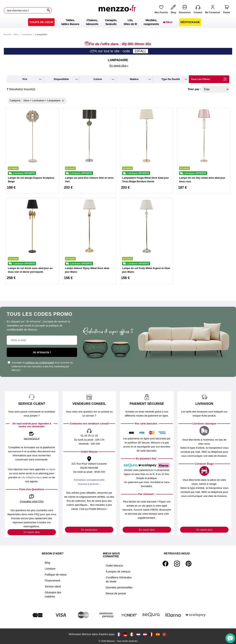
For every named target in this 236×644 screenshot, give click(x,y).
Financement (53, 581)
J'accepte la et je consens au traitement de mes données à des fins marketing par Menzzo (40, 366)
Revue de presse (116, 593)
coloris (98, 79)
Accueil (7, 34)
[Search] (48, 10)
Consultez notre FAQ (32, 501)
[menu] (118, 22)
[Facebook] (165, 564)
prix (25, 79)
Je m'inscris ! (42, 352)
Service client (53, 587)
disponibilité (61, 79)
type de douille (171, 79)
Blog (47, 563)
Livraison (50, 569)
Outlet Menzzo (114, 566)
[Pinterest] (189, 564)
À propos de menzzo (118, 572)
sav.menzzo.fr (32, 439)
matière (134, 79)
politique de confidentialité (40, 363)
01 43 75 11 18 (89, 436)
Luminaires (27, 34)
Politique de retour (56, 575)
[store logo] (118, 10)
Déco (16, 34)
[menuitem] (41, 22)
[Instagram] (177, 564)
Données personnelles (119, 587)
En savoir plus (32, 532)
